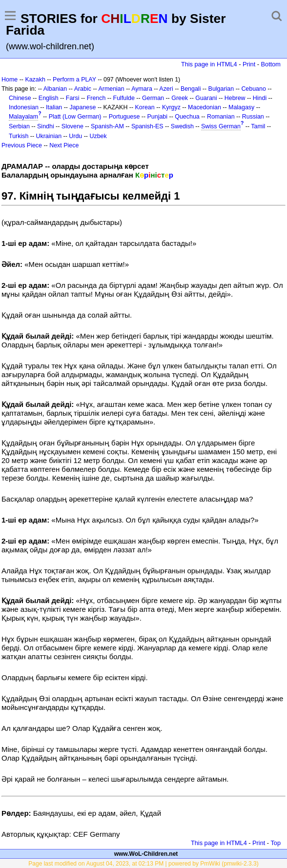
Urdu (75, 136)
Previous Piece (22, 145)
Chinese (20, 98)
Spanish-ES (147, 126)
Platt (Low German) (75, 117)
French (96, 98)
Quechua (187, 117)
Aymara (142, 89)
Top (276, 843)
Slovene (72, 126)
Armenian (111, 89)
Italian (54, 107)
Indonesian (24, 107)
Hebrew (235, 98)
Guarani (206, 98)
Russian (253, 117)
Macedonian (205, 107)
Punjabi (158, 117)
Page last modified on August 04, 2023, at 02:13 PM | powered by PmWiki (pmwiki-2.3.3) (143, 864)
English (49, 98)
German (153, 98)
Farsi (73, 98)
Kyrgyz (171, 107)
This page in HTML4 (209, 64)
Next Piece (64, 145)
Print (249, 64)
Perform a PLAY (74, 80)
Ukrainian (49, 136)
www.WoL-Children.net (146, 854)
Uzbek (98, 136)
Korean (145, 107)
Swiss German (221, 126)
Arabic (83, 89)
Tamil (258, 126)
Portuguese (124, 117)
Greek (180, 98)
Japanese (82, 107)
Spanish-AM (107, 126)
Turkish (19, 136)
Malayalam (23, 117)
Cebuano (254, 89)
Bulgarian (221, 89)
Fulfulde (124, 98)
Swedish (182, 126)
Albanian (55, 89)
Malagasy (241, 107)
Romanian (221, 117)
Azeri (166, 89)
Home (10, 80)
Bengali (191, 89)
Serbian (19, 126)
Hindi (260, 98)
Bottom (271, 64)
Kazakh (35, 80)
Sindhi (46, 126)
